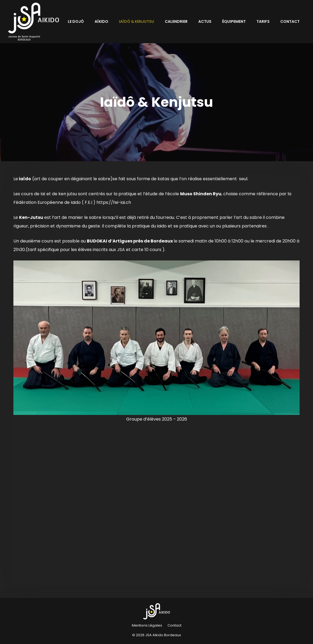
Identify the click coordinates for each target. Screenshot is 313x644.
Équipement (234, 21)
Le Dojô (76, 21)
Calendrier (176, 21)
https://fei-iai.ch (114, 202)
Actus (205, 21)
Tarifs (263, 21)
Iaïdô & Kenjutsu (137, 21)
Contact (290, 21)
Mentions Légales (147, 625)
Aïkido (101, 21)
